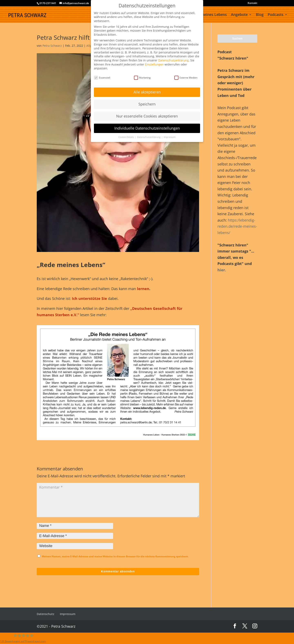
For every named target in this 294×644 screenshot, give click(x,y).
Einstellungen (154, 64)
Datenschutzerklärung (173, 60)
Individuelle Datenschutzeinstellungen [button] (147, 128)
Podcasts (276, 15)
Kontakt (252, 3)
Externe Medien (186, 78)
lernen (143, 289)
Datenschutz (46, 614)
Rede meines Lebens (209, 15)
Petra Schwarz (52, 46)
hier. (222, 270)
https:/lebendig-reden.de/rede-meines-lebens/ (237, 226)
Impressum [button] (170, 137)
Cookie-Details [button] (126, 137)
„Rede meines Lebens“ (71, 265)
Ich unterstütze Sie (89, 298)
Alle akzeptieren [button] (147, 92)
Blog (260, 15)
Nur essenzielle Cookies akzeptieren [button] (147, 116)
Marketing (142, 78)
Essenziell (102, 78)
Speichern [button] (147, 104)
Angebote (239, 15)
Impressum (68, 614)
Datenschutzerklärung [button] (149, 137)
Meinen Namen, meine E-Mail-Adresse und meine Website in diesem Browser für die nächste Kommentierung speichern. (115, 556)
